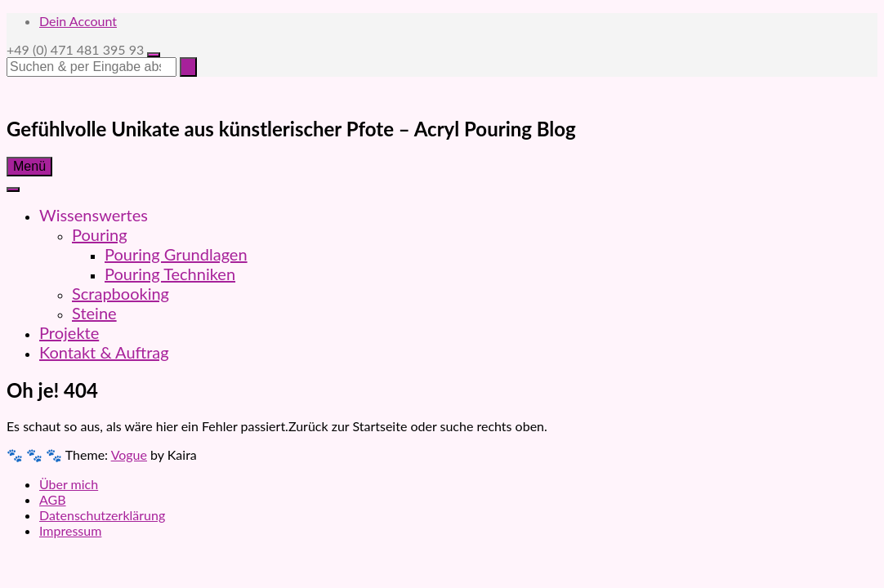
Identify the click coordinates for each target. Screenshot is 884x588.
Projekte (69, 332)
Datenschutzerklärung (102, 515)
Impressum (70, 530)
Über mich (69, 484)
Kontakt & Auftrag (104, 352)
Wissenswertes (94, 215)
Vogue (129, 454)
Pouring (100, 234)
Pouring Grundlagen (176, 254)
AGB (53, 499)
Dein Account (78, 21)
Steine (94, 313)
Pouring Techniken (170, 274)
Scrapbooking (121, 293)
